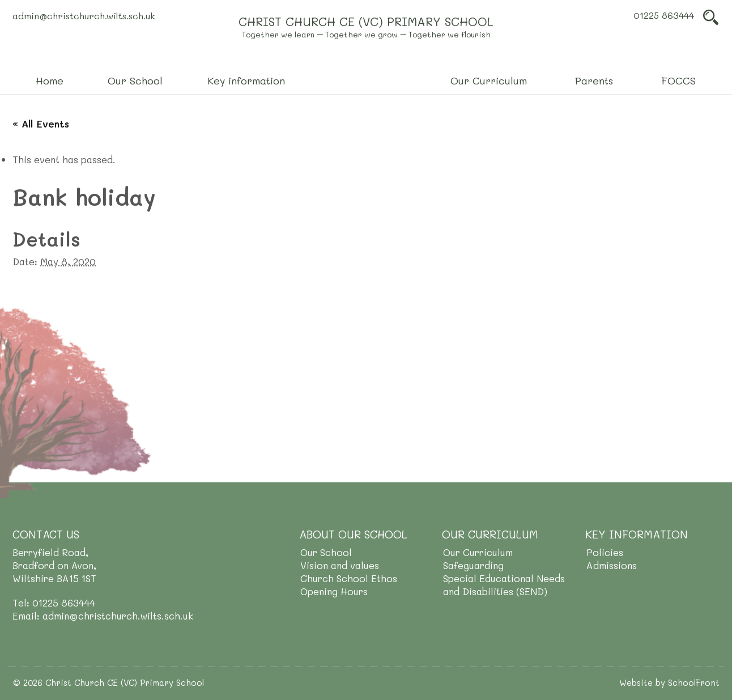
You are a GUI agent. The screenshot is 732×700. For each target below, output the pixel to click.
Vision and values (340, 565)
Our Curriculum (478, 552)
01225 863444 (664, 15)
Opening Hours (334, 591)
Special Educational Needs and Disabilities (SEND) (504, 585)
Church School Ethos (349, 578)
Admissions (612, 565)
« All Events (41, 124)
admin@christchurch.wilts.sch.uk (84, 16)
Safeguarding (473, 565)
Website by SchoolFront (669, 682)
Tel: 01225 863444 (54, 603)
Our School (326, 552)
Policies (605, 552)
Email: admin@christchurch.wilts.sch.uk (103, 616)
